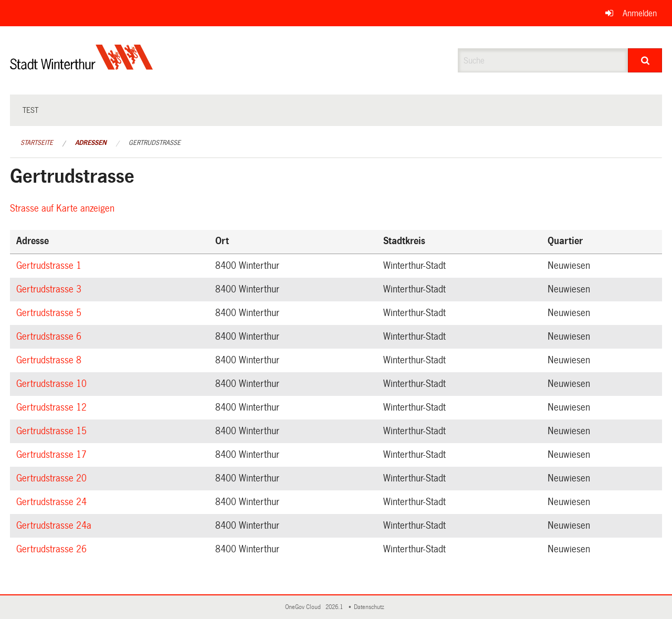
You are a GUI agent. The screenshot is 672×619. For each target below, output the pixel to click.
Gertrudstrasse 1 (50, 266)
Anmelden (640, 13)
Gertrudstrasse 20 (53, 478)
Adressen (91, 143)
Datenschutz (371, 607)
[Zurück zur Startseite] (82, 66)
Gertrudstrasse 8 (50, 360)
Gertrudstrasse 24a (55, 526)
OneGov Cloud (304, 607)
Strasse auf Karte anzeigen (64, 208)
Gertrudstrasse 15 (53, 431)
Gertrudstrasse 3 (50, 289)
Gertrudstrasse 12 (53, 407)
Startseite (37, 143)
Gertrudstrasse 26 (53, 549)
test (30, 110)
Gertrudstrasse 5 (50, 313)
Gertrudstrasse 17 (53, 455)
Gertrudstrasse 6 (50, 337)
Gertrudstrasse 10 (53, 384)
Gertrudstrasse (155, 143)
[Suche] (645, 60)
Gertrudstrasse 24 (53, 502)
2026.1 (335, 607)
